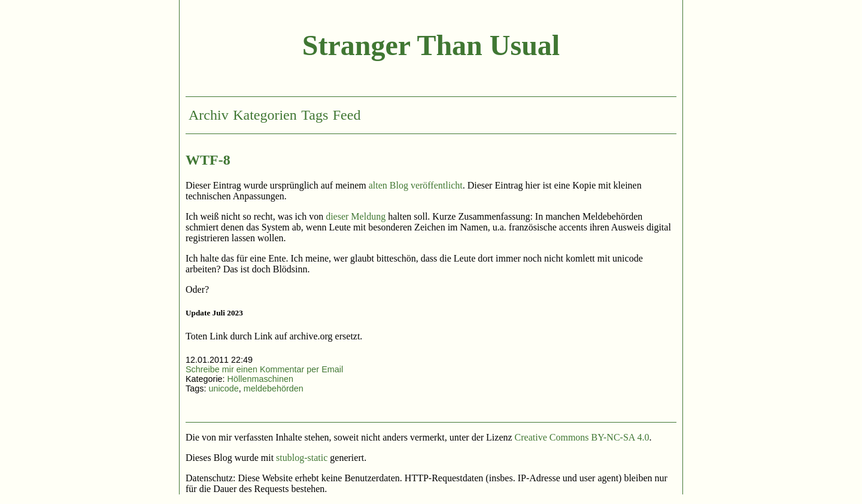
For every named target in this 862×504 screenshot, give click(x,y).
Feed (347, 115)
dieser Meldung (356, 216)
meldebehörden (274, 388)
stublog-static (302, 458)
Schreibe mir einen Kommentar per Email (264, 369)
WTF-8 (208, 160)
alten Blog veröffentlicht (416, 185)
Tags (315, 115)
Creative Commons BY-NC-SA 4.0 (582, 437)
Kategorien (265, 115)
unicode (223, 388)
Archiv (209, 115)
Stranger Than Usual (431, 45)
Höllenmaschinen (260, 379)
